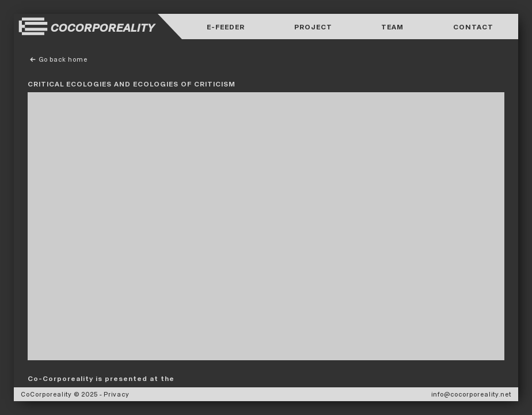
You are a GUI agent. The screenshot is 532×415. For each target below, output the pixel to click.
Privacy (117, 394)
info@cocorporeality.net (471, 394)
